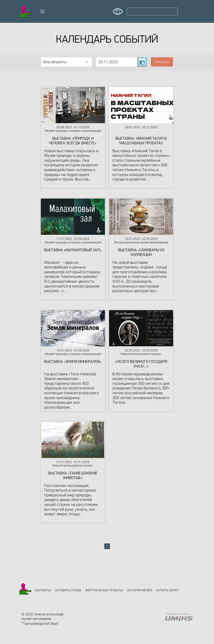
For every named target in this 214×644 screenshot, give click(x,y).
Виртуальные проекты (104, 590)
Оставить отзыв (68, 590)
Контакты (43, 590)
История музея (140, 590)
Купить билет (168, 590)
